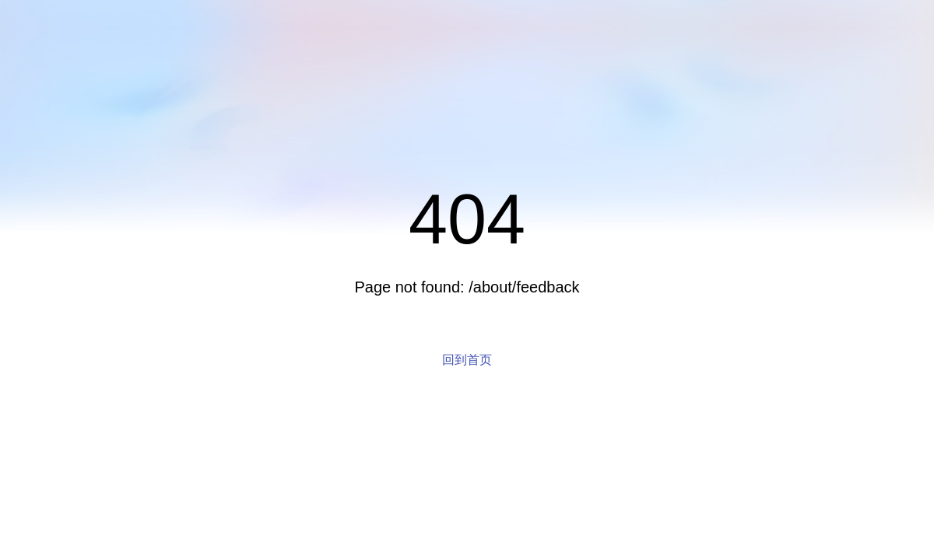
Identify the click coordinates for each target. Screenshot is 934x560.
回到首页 (467, 360)
